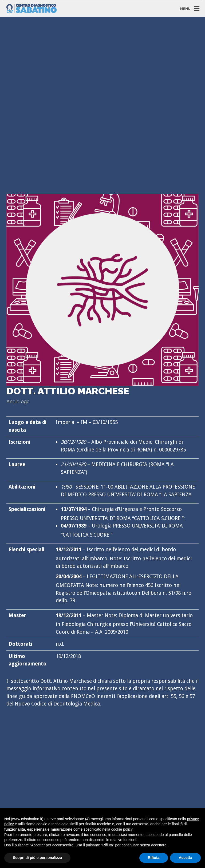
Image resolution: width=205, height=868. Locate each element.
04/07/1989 (74, 526)
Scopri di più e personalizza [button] (37, 858)
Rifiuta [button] (154, 858)
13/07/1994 (74, 509)
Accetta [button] (185, 858)
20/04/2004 (69, 576)
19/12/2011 (69, 550)
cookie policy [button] (122, 829)
